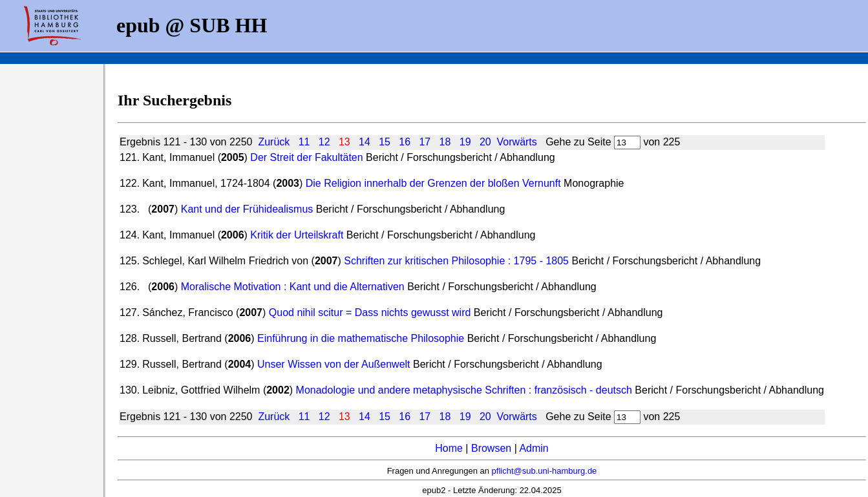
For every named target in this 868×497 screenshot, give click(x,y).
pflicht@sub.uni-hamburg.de (545, 471)
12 (324, 142)
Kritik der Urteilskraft (297, 235)
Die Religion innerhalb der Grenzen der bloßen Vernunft (433, 183)
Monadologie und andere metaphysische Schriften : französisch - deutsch (466, 390)
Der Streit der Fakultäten (306, 157)
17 (425, 142)
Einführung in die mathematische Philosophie (361, 338)
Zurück (274, 142)
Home (449, 448)
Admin (534, 448)
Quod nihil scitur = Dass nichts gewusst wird (371, 312)
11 (304, 142)
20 (485, 142)
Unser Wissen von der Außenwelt (334, 364)
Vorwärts (517, 142)
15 (385, 142)
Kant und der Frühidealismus (247, 209)
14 (365, 142)
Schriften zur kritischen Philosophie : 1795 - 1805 (456, 261)
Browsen (491, 448)
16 (405, 142)
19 (465, 142)
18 (445, 142)
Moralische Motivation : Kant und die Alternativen (293, 287)
